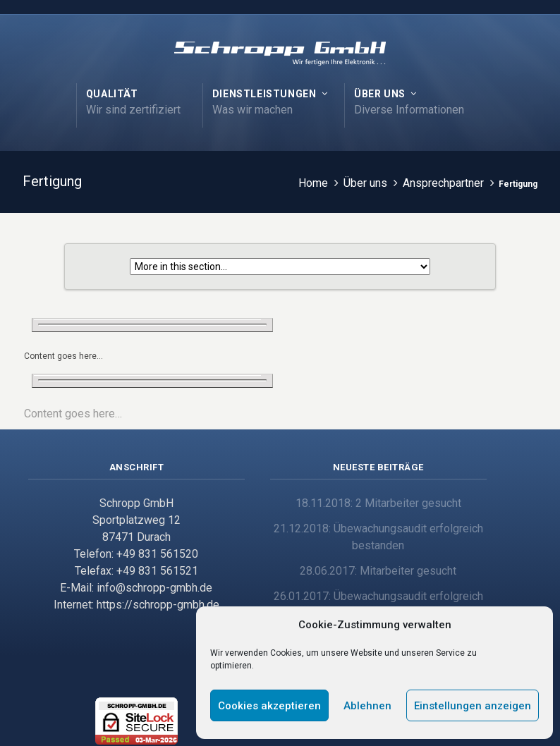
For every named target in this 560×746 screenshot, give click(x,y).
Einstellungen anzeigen (473, 706)
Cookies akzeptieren (269, 706)
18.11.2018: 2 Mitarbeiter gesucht (378, 503)
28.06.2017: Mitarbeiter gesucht (378, 571)
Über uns (365, 183)
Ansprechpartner (443, 183)
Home (313, 183)
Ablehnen (367, 706)
